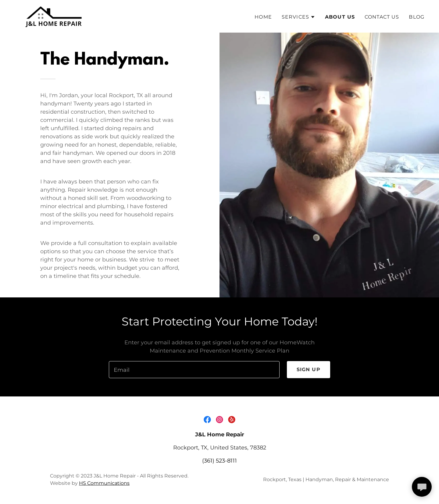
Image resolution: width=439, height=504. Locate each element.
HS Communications (104, 483)
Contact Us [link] (382, 17)
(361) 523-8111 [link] (220, 461)
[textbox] (194, 370)
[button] (298, 17)
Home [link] (263, 17)
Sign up (309, 369)
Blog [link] (417, 17)
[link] (55, 16)
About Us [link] (340, 17)
